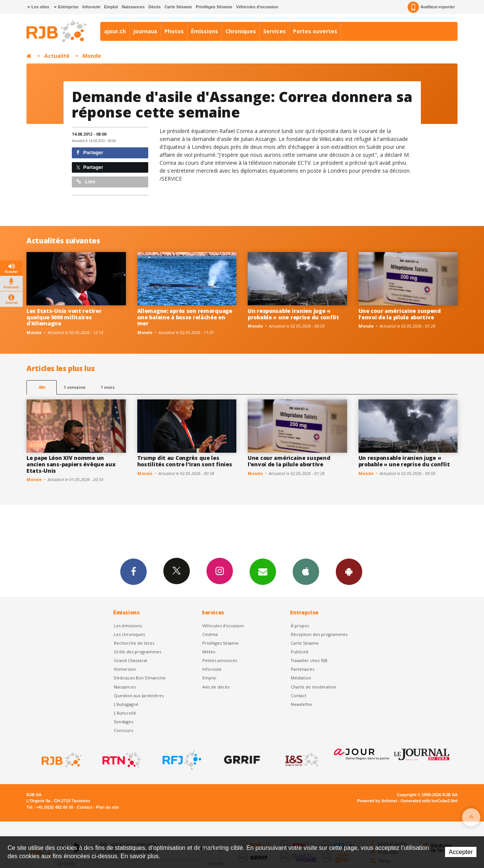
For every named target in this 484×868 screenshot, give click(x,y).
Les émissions (128, 626)
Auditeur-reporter (431, 7)
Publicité (300, 652)
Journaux (145, 31)
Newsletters (263, 571)
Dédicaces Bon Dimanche (140, 678)
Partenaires (302, 669)
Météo (209, 652)
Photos (174, 31)
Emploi (111, 7)
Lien (86, 182)
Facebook (133, 571)
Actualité (57, 56)
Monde (92, 56)
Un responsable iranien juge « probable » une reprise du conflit (293, 314)
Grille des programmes (137, 652)
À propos (300, 626)
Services (275, 31)
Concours (123, 730)
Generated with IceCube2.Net (429, 801)
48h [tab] (42, 387)
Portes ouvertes (315, 31)
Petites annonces (220, 660)
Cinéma (210, 634)
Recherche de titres (134, 643)
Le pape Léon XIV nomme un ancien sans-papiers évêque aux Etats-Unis (71, 464)
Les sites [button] (38, 7)
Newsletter (302, 704)
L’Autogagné (126, 704)
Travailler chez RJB (309, 660)
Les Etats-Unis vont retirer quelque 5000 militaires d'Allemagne (64, 317)
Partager (90, 152)
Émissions (205, 31)
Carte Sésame (178, 7)
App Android (349, 571)
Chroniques (241, 31)
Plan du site (107, 807)
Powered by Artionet (377, 801)
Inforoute (92, 7)
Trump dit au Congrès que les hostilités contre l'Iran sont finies (185, 461)
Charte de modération (313, 687)
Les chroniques (129, 634)
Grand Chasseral (130, 660)
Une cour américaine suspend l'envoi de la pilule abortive (400, 314)
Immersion (125, 669)
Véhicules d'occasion (257, 7)
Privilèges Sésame (214, 7)
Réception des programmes (319, 634)
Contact (299, 695)
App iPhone (306, 571)
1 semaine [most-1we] (74, 387)
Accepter (461, 852)
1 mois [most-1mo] (108, 387)
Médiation (301, 678)
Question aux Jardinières (139, 695)
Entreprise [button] (66, 7)
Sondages (123, 722)
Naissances (133, 7)
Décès (155, 7)
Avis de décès (216, 687)
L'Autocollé (125, 713)
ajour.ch (115, 31)
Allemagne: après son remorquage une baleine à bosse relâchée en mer (185, 317)
